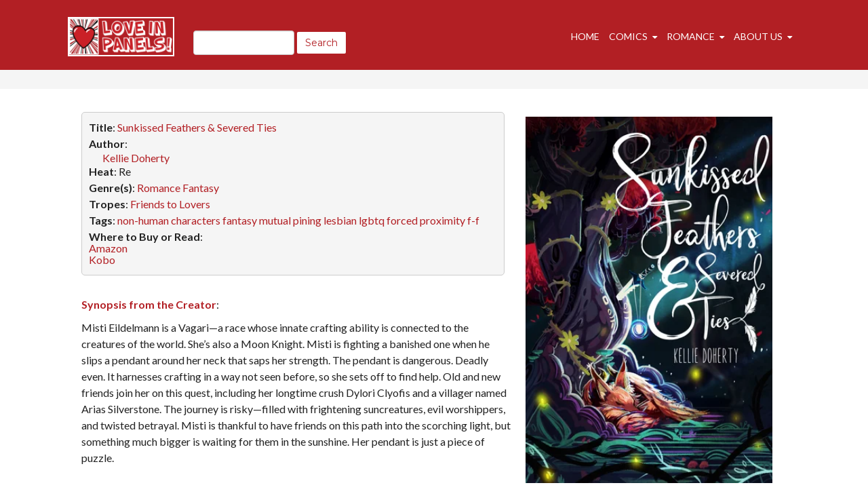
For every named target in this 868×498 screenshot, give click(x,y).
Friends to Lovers (170, 204)
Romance (159, 188)
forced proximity (426, 220)
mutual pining (290, 220)
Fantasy (201, 188)
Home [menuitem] (585, 36)
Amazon (108, 248)
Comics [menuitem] (628, 36)
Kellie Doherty (136, 158)
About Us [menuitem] (758, 36)
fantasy (240, 220)
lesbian (340, 220)
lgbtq (372, 220)
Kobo (102, 260)
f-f (473, 220)
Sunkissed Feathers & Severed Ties (197, 127)
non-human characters (169, 220)
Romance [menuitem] (691, 36)
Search (321, 43)
